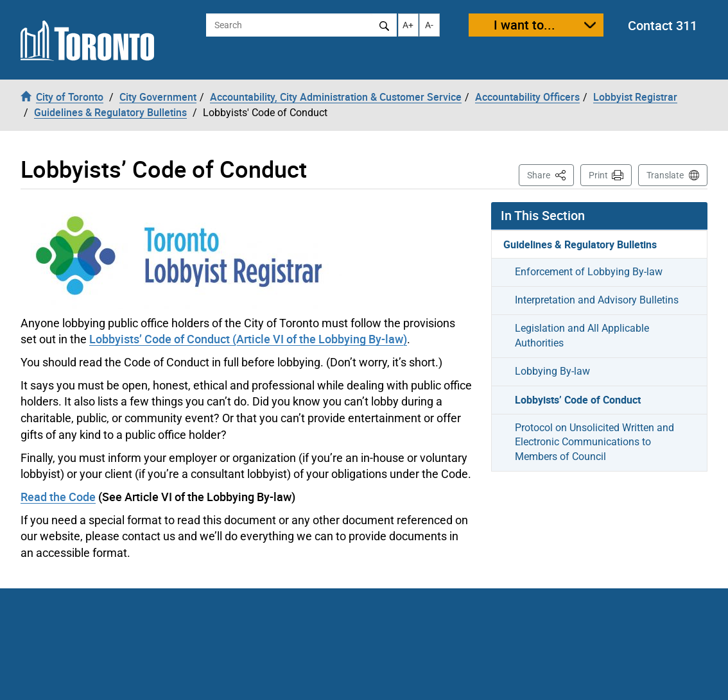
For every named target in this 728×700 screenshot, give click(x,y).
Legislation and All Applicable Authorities (582, 336)
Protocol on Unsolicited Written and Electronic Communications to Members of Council (594, 442)
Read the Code (58, 497)
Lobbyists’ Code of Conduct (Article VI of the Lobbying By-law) (248, 339)
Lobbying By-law (552, 371)
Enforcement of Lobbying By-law (589, 272)
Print (598, 175)
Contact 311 (663, 25)
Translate (665, 175)
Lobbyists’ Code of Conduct (578, 400)
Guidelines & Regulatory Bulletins (580, 244)
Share (550, 174)
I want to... (524, 25)
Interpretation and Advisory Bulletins (597, 300)
